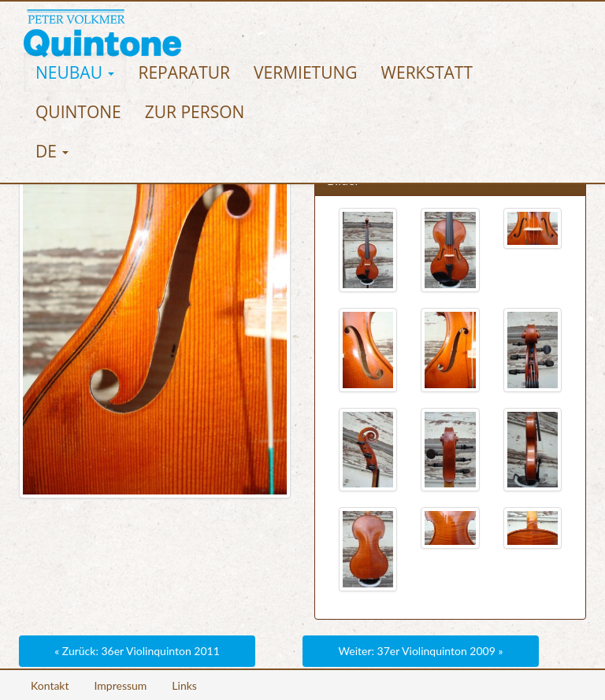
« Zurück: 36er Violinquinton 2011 (137, 651)
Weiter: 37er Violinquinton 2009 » (421, 651)
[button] (75, 72)
